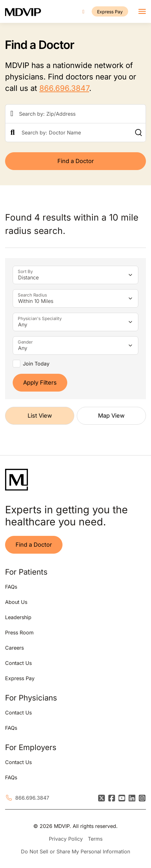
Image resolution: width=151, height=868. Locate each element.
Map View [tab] (111, 416)
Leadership (18, 617)
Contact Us (18, 663)
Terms (95, 839)
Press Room (19, 632)
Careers (14, 648)
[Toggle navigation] (142, 11)
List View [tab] (40, 416)
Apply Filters (40, 383)
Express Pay (110, 12)
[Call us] (83, 12)
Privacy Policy (66, 839)
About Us (16, 602)
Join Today (36, 364)
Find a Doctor (76, 161)
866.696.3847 (64, 88)
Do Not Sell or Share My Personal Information (75, 851)
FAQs (11, 587)
